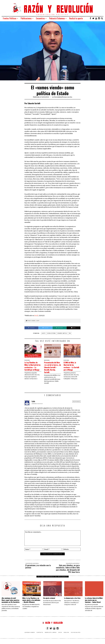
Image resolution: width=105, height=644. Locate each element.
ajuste (44, 333)
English (66, 635)
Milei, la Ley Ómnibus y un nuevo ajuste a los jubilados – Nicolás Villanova (31, 603)
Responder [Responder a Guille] (76, 404)
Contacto (40, 635)
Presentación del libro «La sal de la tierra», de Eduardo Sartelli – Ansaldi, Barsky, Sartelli (52, 368)
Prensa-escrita (67, 97)
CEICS (60, 635)
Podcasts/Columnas (57, 18)
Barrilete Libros (51, 635)
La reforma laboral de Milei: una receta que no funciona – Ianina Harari (94, 603)
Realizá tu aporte (76, 18)
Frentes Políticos (10, 18)
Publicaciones (26, 18)
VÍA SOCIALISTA (76, 635)
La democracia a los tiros (72, 601)
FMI (70, 333)
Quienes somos (30, 635)
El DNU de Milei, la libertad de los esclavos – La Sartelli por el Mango (72, 367)
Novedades (58, 97)
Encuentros (40, 18)
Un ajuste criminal (49, 601)
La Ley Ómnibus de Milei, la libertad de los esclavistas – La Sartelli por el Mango (33, 367)
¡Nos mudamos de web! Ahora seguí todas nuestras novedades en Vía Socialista (11, 603)
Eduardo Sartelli (62, 333)
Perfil (36, 316)
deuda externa (51, 333)
